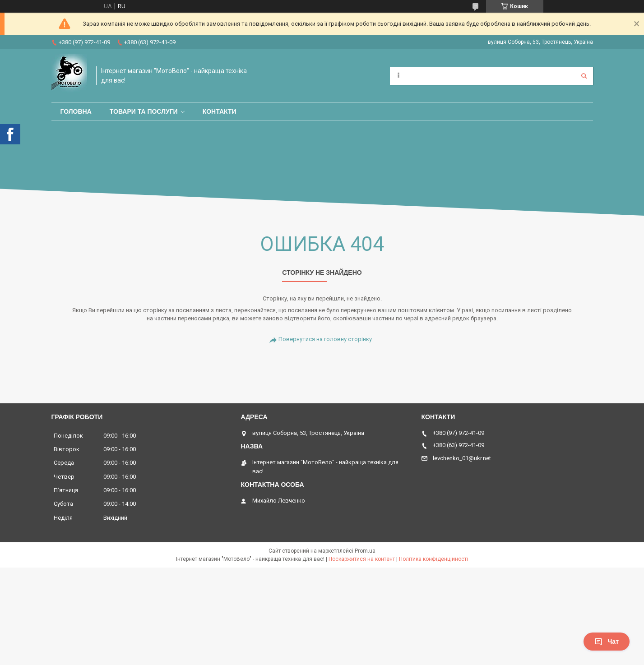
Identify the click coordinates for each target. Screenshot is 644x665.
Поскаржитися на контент (362, 559)
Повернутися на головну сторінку (325, 339)
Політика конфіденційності (433, 559)
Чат (607, 642)
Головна (76, 111)
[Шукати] (584, 76)
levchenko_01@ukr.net (462, 458)
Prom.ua (365, 551)
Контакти (220, 111)
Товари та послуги (144, 111)
